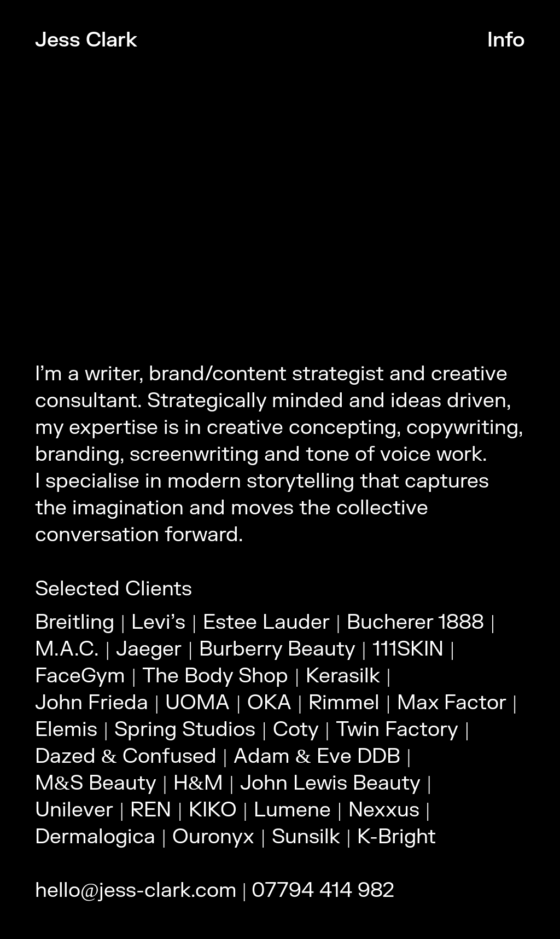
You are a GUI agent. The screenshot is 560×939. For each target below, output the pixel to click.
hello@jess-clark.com (136, 891)
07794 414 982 (323, 891)
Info (506, 40)
